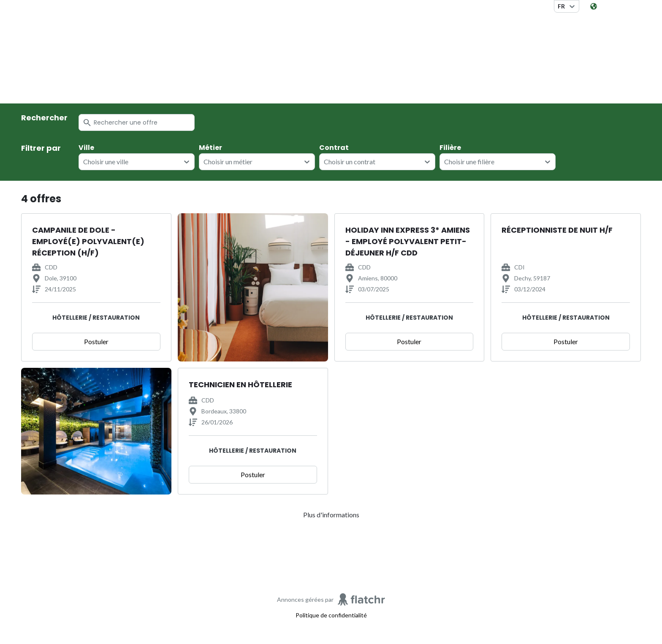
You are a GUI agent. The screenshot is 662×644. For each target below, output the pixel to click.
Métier (210, 148)
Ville (86, 148)
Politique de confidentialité (331, 615)
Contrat (334, 148)
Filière (450, 148)
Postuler (96, 341)
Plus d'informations (331, 515)
